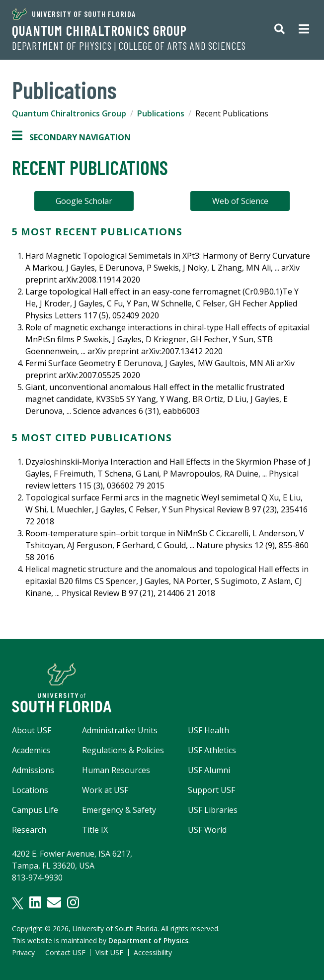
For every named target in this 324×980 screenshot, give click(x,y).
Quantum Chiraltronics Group (99, 30)
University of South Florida (74, 14)
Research (29, 830)
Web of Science (240, 201)
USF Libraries (213, 810)
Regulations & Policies (123, 750)
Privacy (23, 952)
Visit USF (109, 952)
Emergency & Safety (119, 810)
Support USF (211, 790)
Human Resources (116, 770)
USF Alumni (209, 770)
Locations (30, 790)
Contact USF (65, 952)
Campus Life (35, 810)
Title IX (95, 830)
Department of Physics (148, 940)
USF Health (208, 730)
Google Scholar (84, 201)
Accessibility (153, 952)
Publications (161, 113)
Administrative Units (120, 730)
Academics (31, 750)
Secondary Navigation (71, 137)
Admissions (33, 770)
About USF (32, 730)
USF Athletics (212, 750)
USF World (207, 830)
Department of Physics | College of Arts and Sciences (129, 46)
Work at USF (105, 790)
